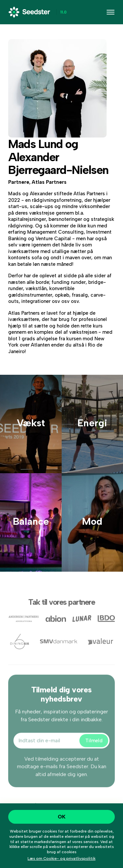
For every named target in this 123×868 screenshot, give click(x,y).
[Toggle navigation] (111, 12)
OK (62, 817)
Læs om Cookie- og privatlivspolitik (61, 858)
